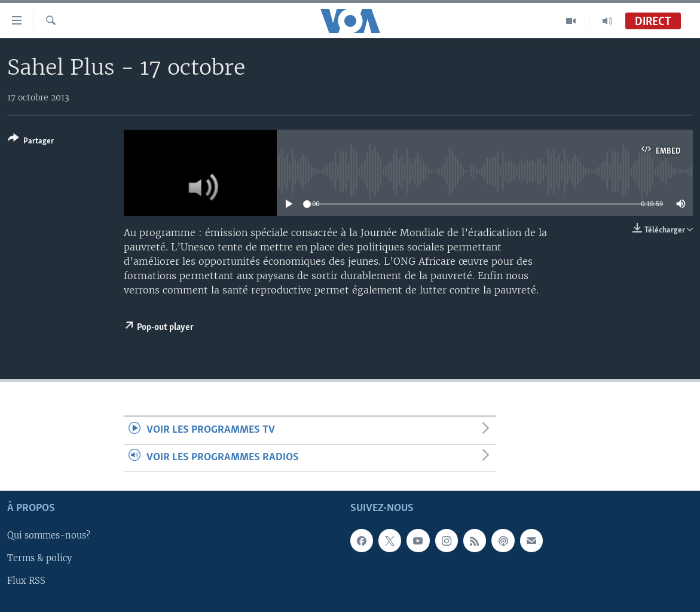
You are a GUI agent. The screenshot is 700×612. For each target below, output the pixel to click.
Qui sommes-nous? (49, 536)
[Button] (31, 142)
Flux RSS (26, 582)
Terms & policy (39, 559)
